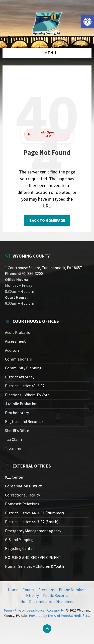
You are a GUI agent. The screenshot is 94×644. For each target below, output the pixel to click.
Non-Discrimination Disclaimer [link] (47, 602)
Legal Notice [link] (36, 610)
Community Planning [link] (23, 368)
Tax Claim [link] (13, 439)
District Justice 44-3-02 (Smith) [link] (32, 522)
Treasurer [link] (13, 449)
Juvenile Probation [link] (21, 404)
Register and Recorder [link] (24, 422)
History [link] (32, 596)
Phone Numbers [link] (73, 590)
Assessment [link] (15, 341)
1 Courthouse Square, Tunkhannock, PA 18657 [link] (43, 268)
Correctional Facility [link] (22, 495)
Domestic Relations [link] (22, 504)
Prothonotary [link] (17, 413)
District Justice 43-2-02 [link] (25, 386)
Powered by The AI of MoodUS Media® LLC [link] (59, 616)
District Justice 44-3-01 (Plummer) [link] (34, 513)
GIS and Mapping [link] (19, 540)
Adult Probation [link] (19, 332)
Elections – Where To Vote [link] (27, 395)
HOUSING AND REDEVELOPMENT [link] (33, 558)
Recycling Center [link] (20, 548)
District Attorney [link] (20, 377)
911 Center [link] (14, 477)
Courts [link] (28, 590)
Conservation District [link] (23, 486)
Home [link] (13, 590)
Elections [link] (46, 590)
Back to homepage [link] (47, 220)
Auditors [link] (12, 350)
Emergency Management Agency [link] (33, 531)
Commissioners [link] (18, 359)
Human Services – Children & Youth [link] (34, 566)
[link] (87, 22)
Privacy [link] (20, 610)
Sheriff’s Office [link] (17, 431)
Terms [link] (8, 610)
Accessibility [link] (55, 610)
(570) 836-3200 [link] (30, 274)
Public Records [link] (56, 596)
